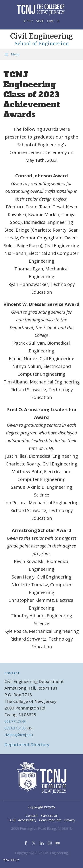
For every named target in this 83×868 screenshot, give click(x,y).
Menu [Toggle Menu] (12, 54)
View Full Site (11, 860)
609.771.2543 (15, 721)
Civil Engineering (42, 36)
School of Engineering (42, 44)
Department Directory (27, 745)
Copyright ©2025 (42, 807)
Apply (28, 21)
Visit (40, 21)
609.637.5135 (15, 728)
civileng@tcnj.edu (19, 735)
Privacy (70, 820)
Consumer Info (50, 820)
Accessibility (27, 820)
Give (50, 21)
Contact (32, 815)
